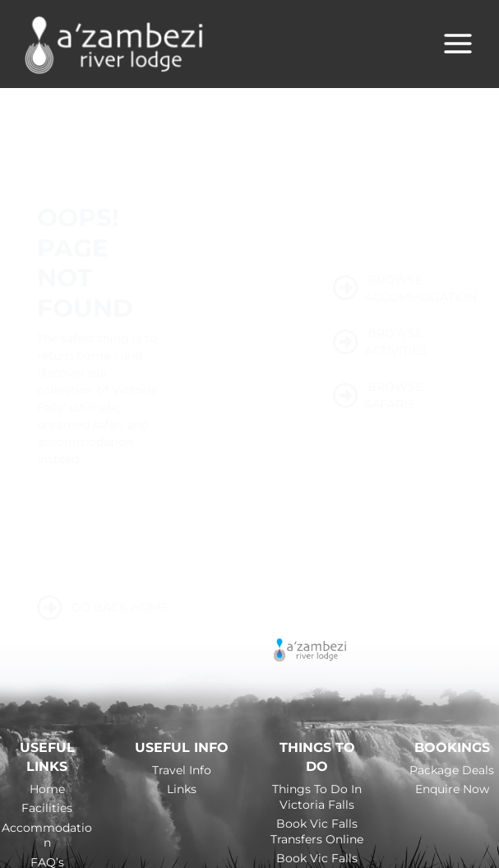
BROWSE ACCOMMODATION (397, 289)
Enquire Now (452, 791)
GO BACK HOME (102, 609)
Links (182, 791)
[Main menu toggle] (458, 44)
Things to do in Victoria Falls (317, 798)
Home (47, 791)
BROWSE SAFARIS (378, 396)
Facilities (47, 810)
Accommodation (47, 836)
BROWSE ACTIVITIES (380, 343)
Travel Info (182, 771)
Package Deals (452, 771)
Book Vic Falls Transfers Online (317, 832)
